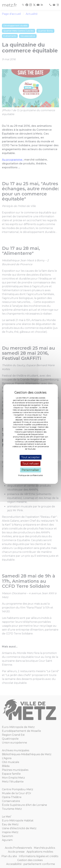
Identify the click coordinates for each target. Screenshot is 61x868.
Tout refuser (31, 464)
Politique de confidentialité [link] (30, 475)
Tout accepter (30, 457)
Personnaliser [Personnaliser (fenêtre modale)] (30, 470)
